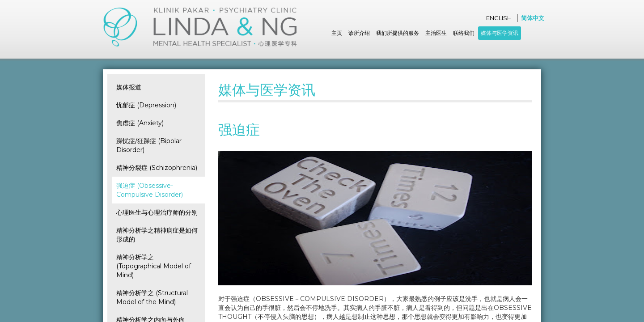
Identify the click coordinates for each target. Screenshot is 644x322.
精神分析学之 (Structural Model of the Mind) (152, 297)
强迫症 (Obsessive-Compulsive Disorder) (150, 190)
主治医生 (436, 33)
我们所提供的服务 (398, 33)
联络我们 (464, 33)
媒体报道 (129, 87)
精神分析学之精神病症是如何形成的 (157, 235)
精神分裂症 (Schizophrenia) (157, 168)
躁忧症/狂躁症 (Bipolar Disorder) (149, 145)
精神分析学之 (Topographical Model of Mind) (154, 266)
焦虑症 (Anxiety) (140, 123)
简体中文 (533, 18)
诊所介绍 (359, 33)
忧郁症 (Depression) (146, 105)
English (499, 18)
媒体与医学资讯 (500, 33)
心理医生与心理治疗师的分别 (157, 212)
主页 (337, 33)
